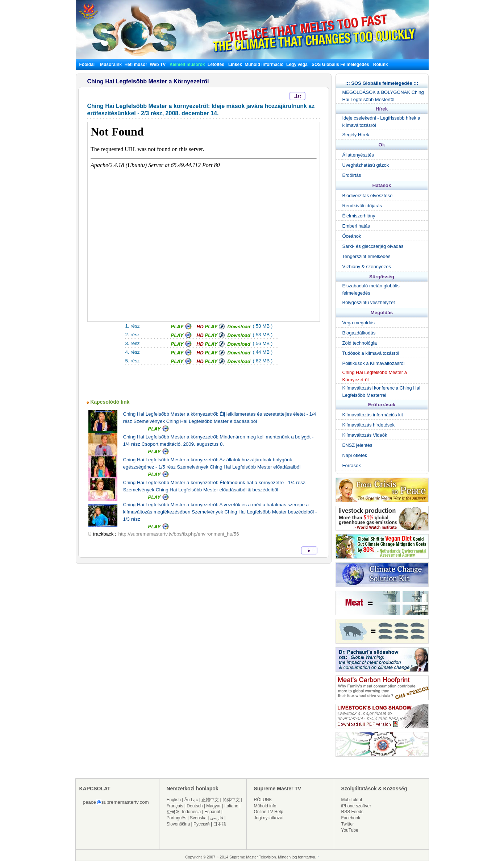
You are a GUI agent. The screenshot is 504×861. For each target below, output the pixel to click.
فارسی (217, 818)
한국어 (173, 812)
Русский (202, 824)
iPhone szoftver (356, 806)
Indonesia (191, 812)
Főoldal (87, 65)
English (174, 800)
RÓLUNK (263, 800)
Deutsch (195, 806)
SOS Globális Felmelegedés (340, 65)
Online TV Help (269, 812)
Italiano (231, 806)
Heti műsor (136, 65)
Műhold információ (264, 65)
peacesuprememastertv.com (116, 802)
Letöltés (216, 65)
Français (175, 806)
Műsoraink (111, 65)
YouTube (350, 830)
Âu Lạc (191, 800)
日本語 (220, 824)
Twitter (348, 824)
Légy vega (297, 65)
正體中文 (210, 800)
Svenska (198, 818)
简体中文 (231, 800)
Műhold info (265, 806)
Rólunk (381, 65)
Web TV (159, 65)
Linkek (235, 65)
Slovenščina (178, 824)
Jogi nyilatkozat (269, 818)
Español (212, 812)
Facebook (351, 818)
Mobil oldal (352, 800)
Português (177, 818)
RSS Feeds (352, 812)
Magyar (213, 806)
